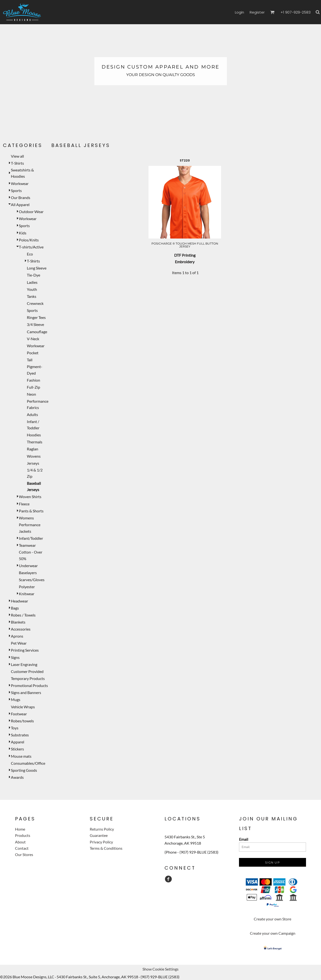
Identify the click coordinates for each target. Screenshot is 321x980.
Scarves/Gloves (32, 580)
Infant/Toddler (31, 538)
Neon (31, 394)
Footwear (19, 714)
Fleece (24, 504)
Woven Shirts (30, 497)
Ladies (32, 282)
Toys (15, 728)
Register (257, 12)
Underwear (28, 566)
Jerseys (33, 463)
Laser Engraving (24, 664)
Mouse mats (21, 756)
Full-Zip (34, 387)
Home (20, 829)
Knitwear (27, 594)
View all (17, 156)
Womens (26, 518)
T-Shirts (17, 163)
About (20, 842)
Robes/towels (22, 721)
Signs (15, 657)
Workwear (20, 183)
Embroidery (185, 262)
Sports (16, 190)
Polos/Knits (29, 240)
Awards (17, 777)
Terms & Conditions (106, 848)
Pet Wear (19, 643)
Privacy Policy (101, 842)
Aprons (17, 636)
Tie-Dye (34, 275)
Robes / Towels (23, 615)
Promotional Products (29, 685)
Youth (32, 289)
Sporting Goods (24, 770)
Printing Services (25, 650)
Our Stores (24, 854)
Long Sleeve (37, 268)
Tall (30, 360)
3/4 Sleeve (35, 324)
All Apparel (20, 204)
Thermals (35, 442)
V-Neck (33, 339)
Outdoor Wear (31, 212)
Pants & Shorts (31, 511)
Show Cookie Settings (160, 969)
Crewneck (35, 303)
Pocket (33, 353)
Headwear (19, 601)
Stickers (17, 749)
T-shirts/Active (31, 247)
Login (239, 12)
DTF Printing (185, 255)
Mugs (16, 699)
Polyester (27, 587)
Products (23, 835)
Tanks (32, 296)
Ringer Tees (36, 317)
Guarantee (99, 835)
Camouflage (37, 332)
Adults (32, 414)
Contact (22, 848)
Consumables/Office (28, 763)
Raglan (33, 449)
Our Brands (21, 197)
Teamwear (27, 545)
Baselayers (28, 573)
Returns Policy (102, 829)
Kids (23, 233)
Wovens (34, 456)
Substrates (20, 735)
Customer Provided (27, 671)
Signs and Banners (26, 692)
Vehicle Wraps (23, 707)
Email (244, 839)
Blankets (18, 622)
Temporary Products (28, 678)
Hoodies (34, 435)
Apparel (18, 742)
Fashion (34, 380)
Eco (30, 254)
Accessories (21, 629)
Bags (15, 608)
